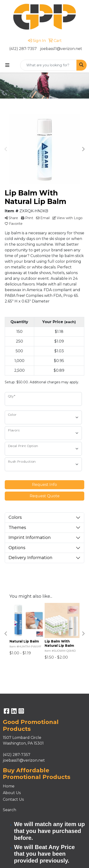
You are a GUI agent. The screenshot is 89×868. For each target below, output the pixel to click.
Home (9, 786)
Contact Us (13, 799)
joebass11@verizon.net (61, 49)
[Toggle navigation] (7, 65)
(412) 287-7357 (23, 49)
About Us (12, 793)
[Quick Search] (48, 65)
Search (9, 810)
